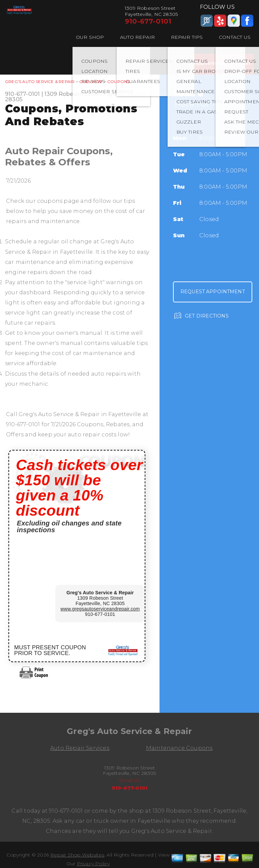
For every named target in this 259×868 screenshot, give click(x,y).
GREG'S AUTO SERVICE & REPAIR (40, 82)
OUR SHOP (90, 37)
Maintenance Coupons (179, 748)
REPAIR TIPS (187, 37)
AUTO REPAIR (137, 37)
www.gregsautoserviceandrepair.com (100, 609)
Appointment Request (222, 63)
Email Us (130, 780)
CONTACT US (235, 37)
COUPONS (118, 82)
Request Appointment (213, 292)
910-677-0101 (148, 21)
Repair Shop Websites (77, 855)
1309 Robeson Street (73, 94)
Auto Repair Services (80, 748)
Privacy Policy (93, 864)
